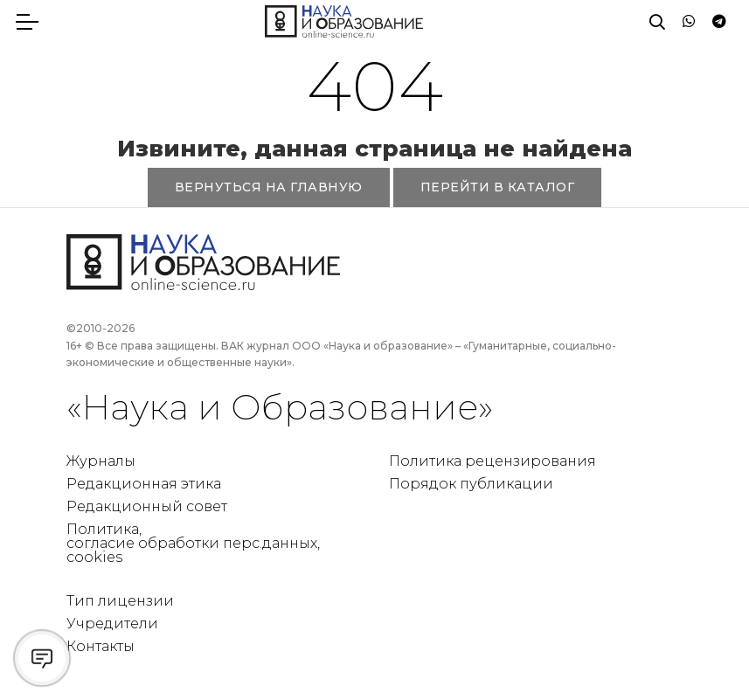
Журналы (101, 461)
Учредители (112, 624)
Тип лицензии (120, 601)
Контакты (101, 646)
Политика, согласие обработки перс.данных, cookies (193, 543)
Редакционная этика (144, 484)
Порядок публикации (471, 484)
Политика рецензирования (492, 461)
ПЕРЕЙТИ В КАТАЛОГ (498, 187)
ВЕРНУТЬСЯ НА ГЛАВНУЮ (269, 187)
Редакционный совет (147, 506)
